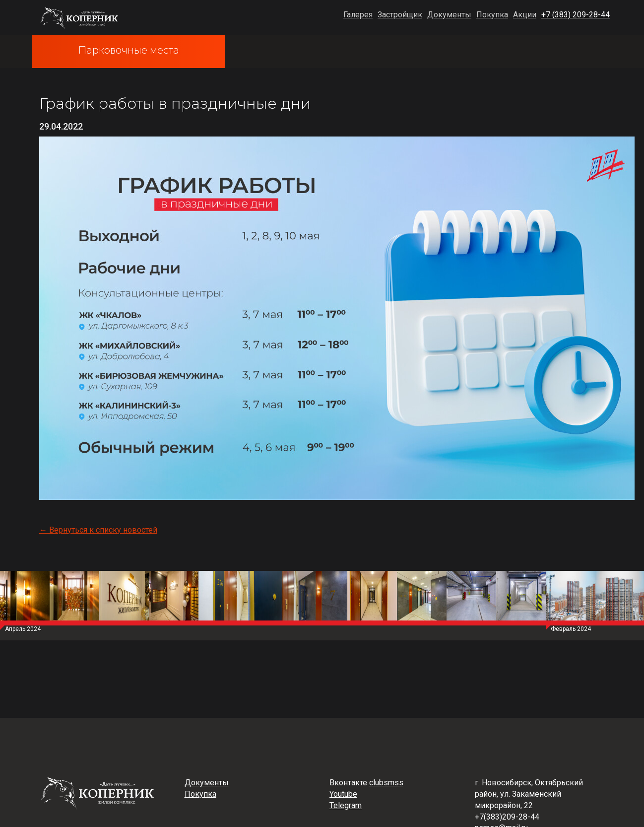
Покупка (492, 15)
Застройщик (400, 15)
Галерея (358, 15)
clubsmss (386, 783)
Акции (525, 15)
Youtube (343, 794)
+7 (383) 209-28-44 (576, 15)
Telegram (346, 805)
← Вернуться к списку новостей (98, 530)
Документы (449, 15)
